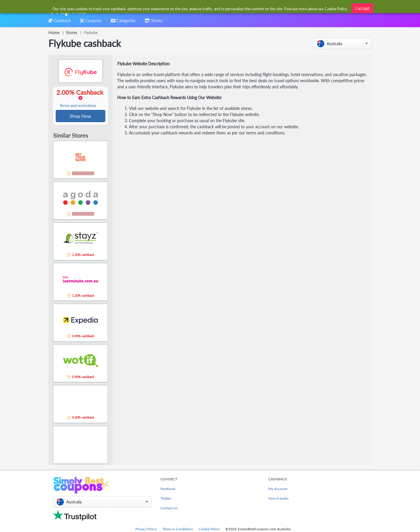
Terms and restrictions (78, 106)
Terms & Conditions (178, 530)
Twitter (166, 499)
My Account (278, 489)
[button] (342, 44)
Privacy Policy (146, 530)
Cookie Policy (209, 530)
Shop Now (80, 116)
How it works (278, 499)
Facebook (168, 489)
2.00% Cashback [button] (80, 99)
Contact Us (169, 509)
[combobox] (201, 8)
